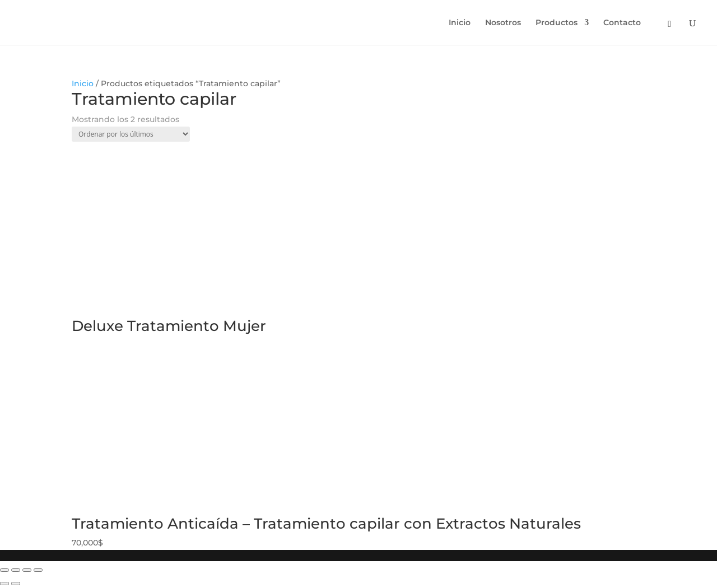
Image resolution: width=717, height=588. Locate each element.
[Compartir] (16, 570)
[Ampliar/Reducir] (38, 570)
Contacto (622, 23)
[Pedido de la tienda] (131, 134)
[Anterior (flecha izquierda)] (4, 584)
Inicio (460, 23)
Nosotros (503, 23)
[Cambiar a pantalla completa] (27, 570)
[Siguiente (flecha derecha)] (16, 584)
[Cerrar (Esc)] (4, 570)
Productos (557, 23)
